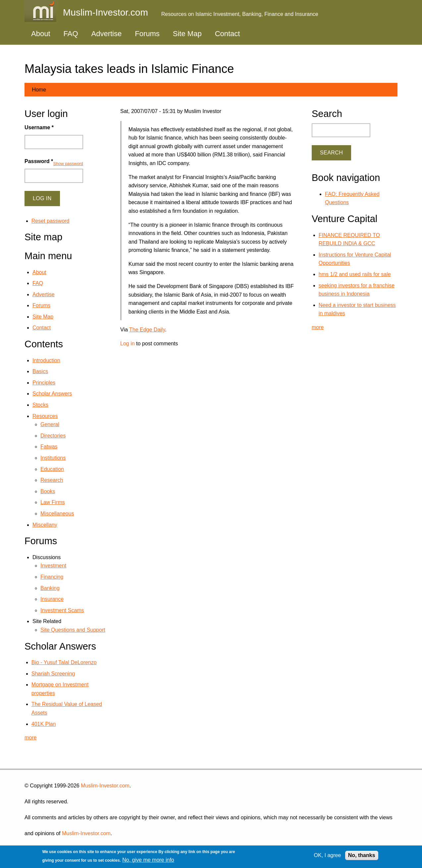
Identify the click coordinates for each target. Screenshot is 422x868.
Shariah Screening (53, 674)
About (41, 34)
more (30, 738)
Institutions (53, 458)
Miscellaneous (57, 514)
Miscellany (45, 525)
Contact (228, 34)
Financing (52, 577)
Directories (53, 436)
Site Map (187, 34)
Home (39, 90)
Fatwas (49, 447)
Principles (44, 383)
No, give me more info (148, 860)
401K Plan (44, 724)
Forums (147, 34)
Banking (50, 588)
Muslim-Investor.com (105, 786)
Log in (128, 344)
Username (39, 127)
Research (52, 480)
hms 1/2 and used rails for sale (355, 274)
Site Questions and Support (73, 630)
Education (52, 469)
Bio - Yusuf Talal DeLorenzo (64, 662)
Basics (40, 371)
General (50, 424)
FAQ (71, 34)
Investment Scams (62, 610)
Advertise (107, 34)
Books (48, 491)
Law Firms (53, 502)
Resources (45, 416)
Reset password (51, 221)
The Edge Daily (147, 330)
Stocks (40, 405)
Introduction (46, 360)
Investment (53, 566)
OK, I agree (328, 855)
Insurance (52, 599)
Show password (68, 164)
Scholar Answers (52, 394)
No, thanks (362, 855)
